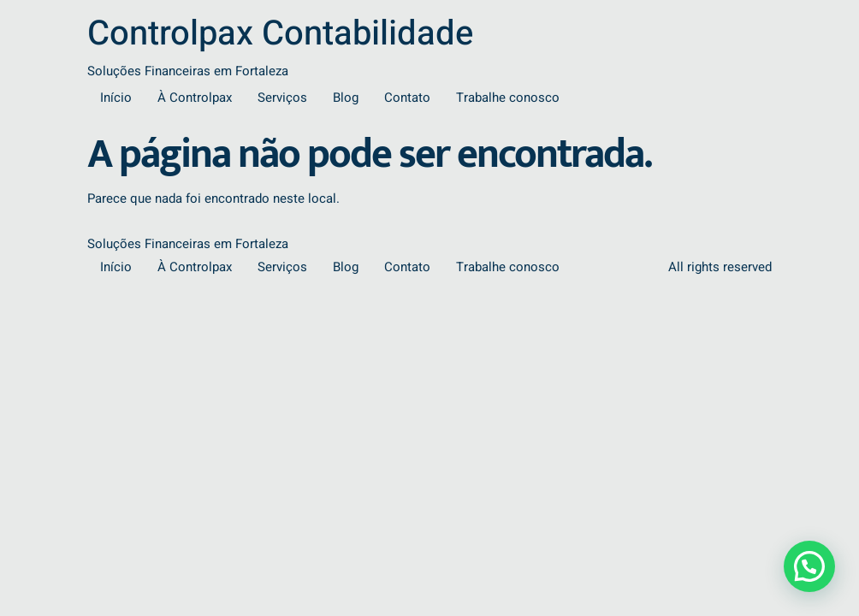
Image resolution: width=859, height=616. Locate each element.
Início (116, 98)
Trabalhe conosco (508, 98)
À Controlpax (195, 98)
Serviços (282, 98)
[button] (809, 566)
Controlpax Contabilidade (280, 34)
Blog (346, 98)
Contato (407, 98)
